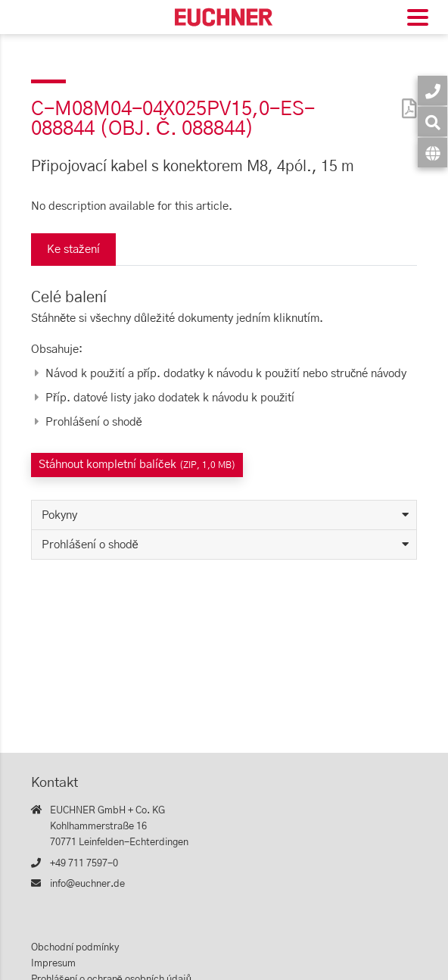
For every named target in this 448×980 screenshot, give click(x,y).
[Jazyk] (432, 153)
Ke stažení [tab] (73, 250)
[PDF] (406, 99)
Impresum (53, 964)
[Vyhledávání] (432, 122)
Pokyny (59, 515)
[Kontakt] (432, 91)
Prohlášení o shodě (90, 545)
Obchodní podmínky (75, 948)
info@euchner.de (87, 884)
